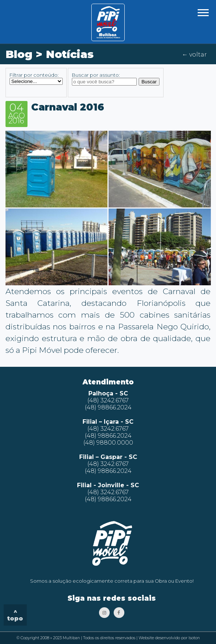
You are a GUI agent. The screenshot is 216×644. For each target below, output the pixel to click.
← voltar (194, 55)
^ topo (15, 615)
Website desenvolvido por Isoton (169, 638)
